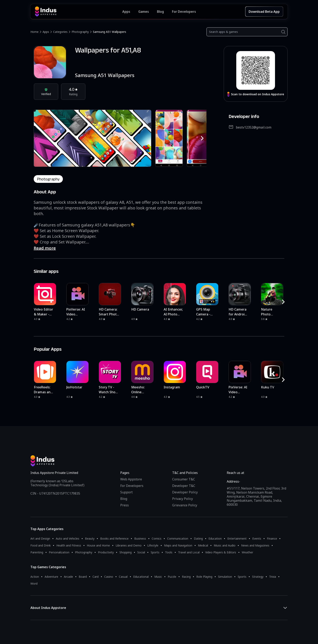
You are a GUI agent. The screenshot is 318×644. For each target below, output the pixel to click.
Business (140, 538)
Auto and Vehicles (68, 538)
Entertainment (237, 538)
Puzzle (172, 577)
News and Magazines (255, 545)
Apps (46, 32)
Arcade (68, 577)
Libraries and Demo (129, 545)
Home (34, 32)
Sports (155, 552)
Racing (186, 577)
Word (34, 583)
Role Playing (204, 577)
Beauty (90, 538)
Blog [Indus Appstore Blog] (160, 12)
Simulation (225, 577)
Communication (178, 538)
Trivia (273, 577)
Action (35, 577)
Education (215, 538)
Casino (109, 577)
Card (96, 577)
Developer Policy (185, 492)
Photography (80, 32)
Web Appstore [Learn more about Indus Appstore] (131, 479)
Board (83, 577)
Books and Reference (114, 538)
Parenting (37, 552)
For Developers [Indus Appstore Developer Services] (184, 12)
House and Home (98, 545)
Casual (123, 577)
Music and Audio (225, 545)
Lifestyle (153, 545)
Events (257, 538)
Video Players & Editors (221, 552)
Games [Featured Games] (144, 12)
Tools (169, 552)
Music (158, 577)
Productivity (106, 552)
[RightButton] (202, 138)
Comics (157, 538)
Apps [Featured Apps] (126, 12)
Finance (272, 538)
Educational (141, 577)
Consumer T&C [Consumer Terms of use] (184, 479)
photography (48, 179)
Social (141, 552)
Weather (247, 552)
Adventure (51, 577)
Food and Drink (41, 545)
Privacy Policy (183, 499)
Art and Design (40, 538)
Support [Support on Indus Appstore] (126, 492)
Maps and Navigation (178, 545)
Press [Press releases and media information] (125, 505)
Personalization (59, 552)
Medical (203, 545)
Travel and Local (189, 552)
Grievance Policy (185, 505)
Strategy (258, 577)
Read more (45, 248)
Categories (60, 32)
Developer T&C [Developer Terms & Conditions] (184, 486)
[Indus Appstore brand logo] (79, 12)
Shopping (126, 552)
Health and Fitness (69, 545)
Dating (198, 538)
